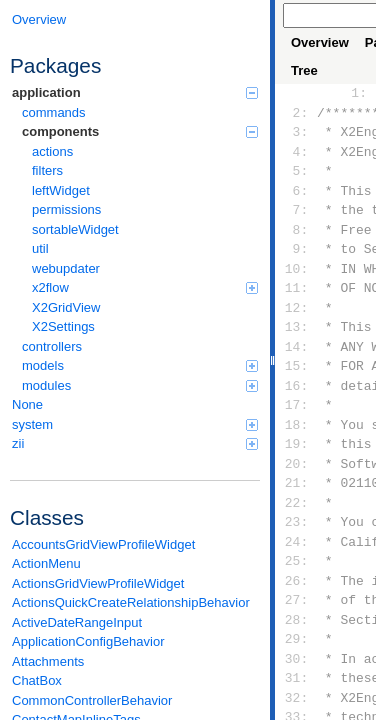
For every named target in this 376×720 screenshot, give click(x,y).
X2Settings (63, 326)
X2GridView (66, 307)
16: (296, 386)
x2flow (145, 287)
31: (296, 678)
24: (296, 542)
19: (296, 444)
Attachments (48, 661)
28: (296, 620)
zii (135, 443)
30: (296, 659)
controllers (52, 346)
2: (296, 113)
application (135, 92)
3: (296, 132)
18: (296, 425)
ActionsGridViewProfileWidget (98, 583)
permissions (66, 209)
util (40, 248)
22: (296, 503)
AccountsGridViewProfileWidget (103, 544)
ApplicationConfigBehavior (88, 641)
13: (296, 327)
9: (296, 249)
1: (355, 93)
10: (296, 269)
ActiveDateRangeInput (77, 622)
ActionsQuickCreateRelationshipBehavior (131, 602)
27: (296, 600)
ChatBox (37, 680)
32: (296, 698)
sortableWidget (75, 229)
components (140, 131)
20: (296, 464)
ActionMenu (46, 563)
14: (296, 347)
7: (296, 210)
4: (296, 152)
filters (47, 170)
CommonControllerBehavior (92, 700)
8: (296, 230)
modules (140, 385)
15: (296, 366)
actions (52, 151)
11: (296, 288)
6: (296, 191)
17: (296, 405)
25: (296, 561)
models (140, 365)
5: (296, 171)
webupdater (66, 268)
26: (296, 581)
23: (296, 522)
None (27, 404)
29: (296, 639)
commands (54, 112)
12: (296, 308)
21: (296, 483)
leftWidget (61, 190)
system (135, 424)
